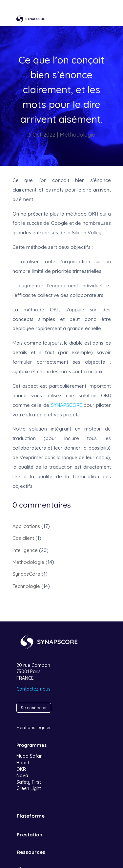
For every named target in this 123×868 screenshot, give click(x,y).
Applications (26, 526)
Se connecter (34, 708)
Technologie (26, 586)
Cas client (23, 538)
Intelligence (25, 550)
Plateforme (31, 816)
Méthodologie (77, 134)
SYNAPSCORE (66, 405)
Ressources (31, 852)
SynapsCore (26, 574)
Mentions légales (34, 727)
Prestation (30, 835)
